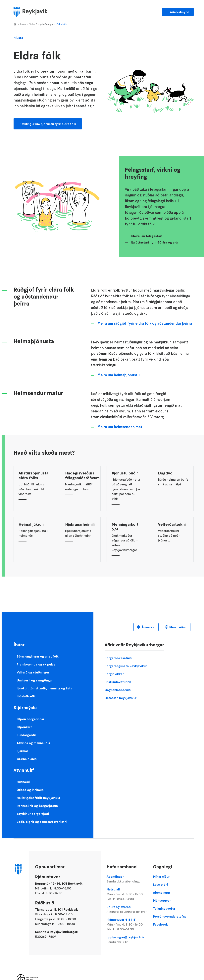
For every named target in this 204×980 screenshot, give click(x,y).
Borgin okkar (114, 674)
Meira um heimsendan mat (120, 427)
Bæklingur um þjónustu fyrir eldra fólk (48, 124)
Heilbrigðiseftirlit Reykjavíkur (39, 798)
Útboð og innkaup (30, 790)
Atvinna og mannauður (34, 743)
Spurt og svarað (127, 909)
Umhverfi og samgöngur (35, 680)
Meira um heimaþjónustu (119, 375)
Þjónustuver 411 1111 (127, 925)
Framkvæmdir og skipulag (36, 664)
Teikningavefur (164, 908)
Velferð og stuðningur (41, 24)
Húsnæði (23, 782)
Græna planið (27, 759)
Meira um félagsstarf (147, 236)
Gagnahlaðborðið (118, 690)
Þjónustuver (162, 900)
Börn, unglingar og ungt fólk (38, 656)
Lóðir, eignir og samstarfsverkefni (42, 822)
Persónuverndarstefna (170, 916)
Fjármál (22, 751)
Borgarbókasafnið (118, 658)
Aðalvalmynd (180, 12)
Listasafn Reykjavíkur (121, 698)
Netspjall (127, 894)
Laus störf (161, 884)
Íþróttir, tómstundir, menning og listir (45, 688)
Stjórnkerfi (25, 727)
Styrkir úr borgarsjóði (33, 814)
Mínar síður (178, 627)
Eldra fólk (62, 24)
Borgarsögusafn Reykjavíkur (126, 666)
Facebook (160, 924)
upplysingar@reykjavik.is (127, 940)
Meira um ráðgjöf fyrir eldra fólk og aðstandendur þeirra (145, 323)
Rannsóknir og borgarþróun (37, 806)
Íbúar (23, 24)
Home (15, 24)
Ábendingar (127, 879)
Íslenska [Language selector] (148, 627)
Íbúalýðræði (26, 696)
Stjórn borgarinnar (30, 719)
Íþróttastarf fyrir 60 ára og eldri (155, 242)
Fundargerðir (26, 735)
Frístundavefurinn (118, 682)
